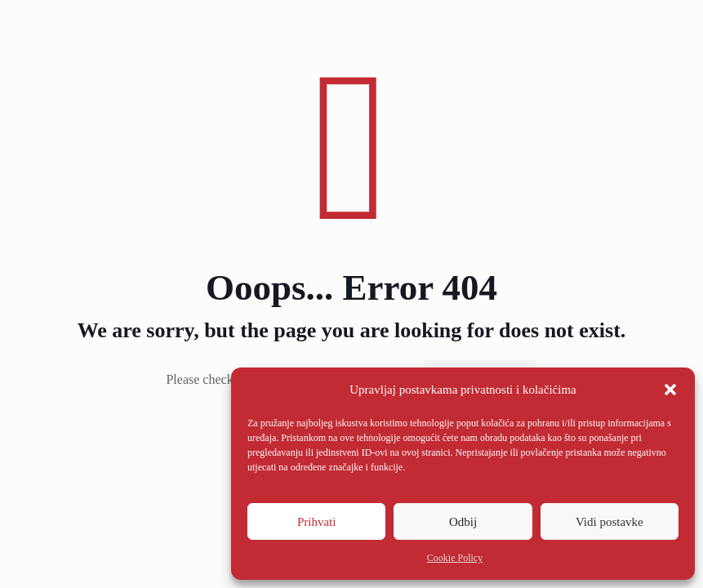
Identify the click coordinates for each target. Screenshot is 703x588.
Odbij (463, 522)
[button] (670, 390)
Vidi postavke (610, 522)
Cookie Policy (455, 558)
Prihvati (317, 522)
